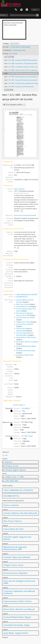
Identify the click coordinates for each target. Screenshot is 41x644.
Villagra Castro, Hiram (23, 322)
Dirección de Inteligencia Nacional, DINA (19, 582)
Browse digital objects (14, 470)
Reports (8, 462)
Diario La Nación (19, 189)
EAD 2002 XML (11, 481)
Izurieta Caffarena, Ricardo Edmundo (20, 513)
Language (21, 10)
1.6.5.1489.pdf (25, 408)
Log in (35, 10)
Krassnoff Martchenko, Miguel (26, 346)
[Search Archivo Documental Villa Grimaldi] (24, 15)
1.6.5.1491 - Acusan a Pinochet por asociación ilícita (24, 80)
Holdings (6, 44)
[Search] (37, 15)
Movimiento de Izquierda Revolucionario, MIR (15, 548)
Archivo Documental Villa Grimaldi (25, 215)
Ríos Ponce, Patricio (23, 304)
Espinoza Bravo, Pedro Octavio (26, 337)
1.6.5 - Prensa (13, 54)
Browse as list (10, 466)
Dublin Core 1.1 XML (13, 477)
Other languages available (15, 104)
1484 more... (9, 57)
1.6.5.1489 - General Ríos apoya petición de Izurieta (24, 73)
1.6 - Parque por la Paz (18, 50)
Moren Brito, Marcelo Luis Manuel (27, 342)
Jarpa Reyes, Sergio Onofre (25, 355)
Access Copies (18, 405)
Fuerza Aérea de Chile (23, 306)
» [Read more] (22, 211)
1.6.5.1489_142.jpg (27, 436)
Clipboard (16, 10)
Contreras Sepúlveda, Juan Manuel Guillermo (19, 592)
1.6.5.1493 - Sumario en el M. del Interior (21, 87)
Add (6, 455)
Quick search (15, 44)
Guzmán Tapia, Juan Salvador (26, 317)
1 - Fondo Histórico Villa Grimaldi (19, 47)
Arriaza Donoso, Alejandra (25, 324)
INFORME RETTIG (22, 297)
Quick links (27, 10)
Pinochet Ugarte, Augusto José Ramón (17, 538)
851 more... (9, 90)
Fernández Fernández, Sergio (26, 351)
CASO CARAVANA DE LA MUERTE (27, 295)
